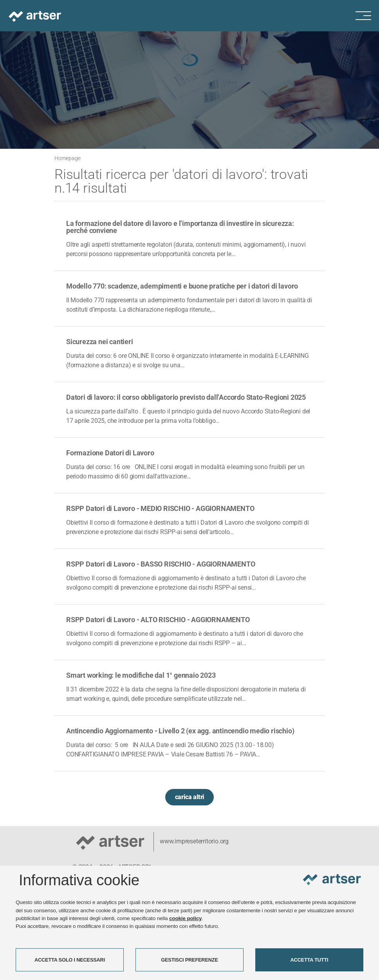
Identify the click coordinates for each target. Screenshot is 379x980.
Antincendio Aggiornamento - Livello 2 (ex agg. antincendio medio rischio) (180, 731)
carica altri (190, 797)
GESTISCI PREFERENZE (189, 960)
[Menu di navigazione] (367, 16)
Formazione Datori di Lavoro (110, 453)
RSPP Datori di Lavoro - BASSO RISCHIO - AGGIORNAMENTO (161, 564)
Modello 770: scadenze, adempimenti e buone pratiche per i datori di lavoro (182, 286)
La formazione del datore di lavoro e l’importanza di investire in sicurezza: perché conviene (180, 227)
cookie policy (186, 918)
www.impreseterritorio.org (194, 841)
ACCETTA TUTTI (310, 960)
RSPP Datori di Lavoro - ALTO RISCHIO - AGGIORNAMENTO (158, 620)
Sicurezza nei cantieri (100, 342)
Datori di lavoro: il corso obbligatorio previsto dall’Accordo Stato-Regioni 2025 (186, 397)
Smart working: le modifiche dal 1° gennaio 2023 (141, 675)
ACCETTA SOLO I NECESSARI (70, 960)
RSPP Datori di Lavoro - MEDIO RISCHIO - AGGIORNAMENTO (160, 508)
